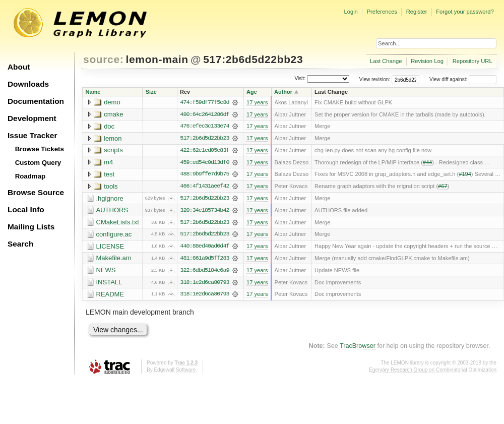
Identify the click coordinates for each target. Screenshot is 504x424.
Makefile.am (114, 259)
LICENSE (110, 247)
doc (109, 126)
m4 (108, 163)
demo (112, 102)
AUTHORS (112, 211)
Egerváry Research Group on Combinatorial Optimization (433, 372)
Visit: (300, 79)
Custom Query (38, 163)
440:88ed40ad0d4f (204, 248)
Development (32, 118)
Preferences (382, 12)
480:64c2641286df (204, 114)
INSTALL (109, 284)
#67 (443, 187)
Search (20, 244)
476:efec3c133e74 (204, 127)
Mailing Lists (31, 227)
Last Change (386, 61)
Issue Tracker (32, 135)
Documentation (36, 101)
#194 (465, 175)
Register (417, 12)
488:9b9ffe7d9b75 (204, 175)
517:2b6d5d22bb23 (253, 59)
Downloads (28, 84)
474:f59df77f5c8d (204, 102)
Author (283, 92)
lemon (113, 138)
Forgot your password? (465, 12)
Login (351, 12)
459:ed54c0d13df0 (204, 163)
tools (111, 187)
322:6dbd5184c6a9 (204, 272)
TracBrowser (358, 348)
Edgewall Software (175, 372)
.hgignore (110, 199)
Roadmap (30, 176)
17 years (257, 102)
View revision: (375, 79)
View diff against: (463, 79)
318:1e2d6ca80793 (204, 284)
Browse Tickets (40, 149)
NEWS (106, 271)
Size (151, 92)
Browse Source (36, 192)
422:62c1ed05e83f (204, 151)
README (110, 296)
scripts (113, 150)
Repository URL (472, 61)
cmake (113, 114)
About (19, 67)
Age (252, 92)
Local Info (26, 209)
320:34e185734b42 (204, 211)
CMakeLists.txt (118, 223)
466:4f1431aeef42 (204, 187)
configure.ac (114, 235)
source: (103, 59)
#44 (427, 163)
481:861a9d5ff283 (204, 260)
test (109, 175)
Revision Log (427, 61)
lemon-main (157, 59)
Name (93, 92)
